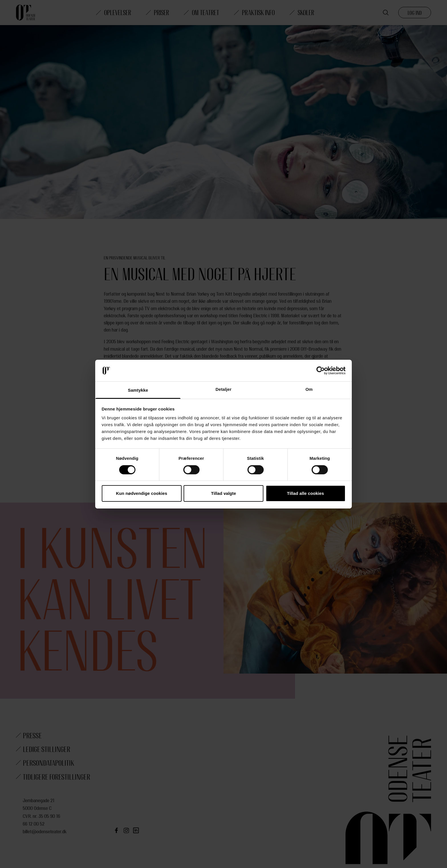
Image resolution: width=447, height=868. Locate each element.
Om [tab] (309, 389)
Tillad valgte (223, 493)
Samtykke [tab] (138, 390)
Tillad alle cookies (305, 493)
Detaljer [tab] (223, 389)
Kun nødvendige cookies (142, 493)
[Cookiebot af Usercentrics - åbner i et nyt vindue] (321, 371)
